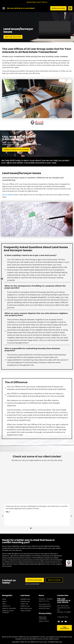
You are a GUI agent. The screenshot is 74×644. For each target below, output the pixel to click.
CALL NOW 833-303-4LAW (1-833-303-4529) (19, 138)
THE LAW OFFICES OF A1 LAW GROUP (64, 601)
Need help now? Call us (37, 2)
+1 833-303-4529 (62, 618)
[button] (4, 8)
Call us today (7, 195)
